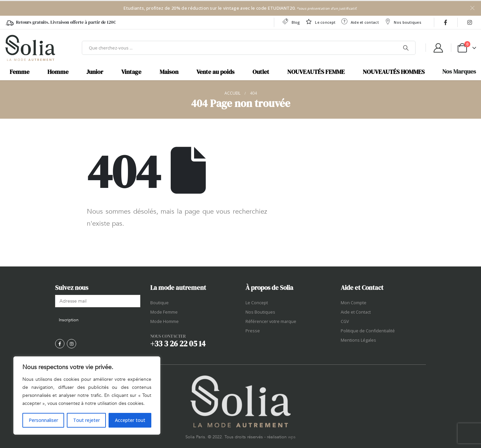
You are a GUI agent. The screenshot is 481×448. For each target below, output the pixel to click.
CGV (345, 321)
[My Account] (438, 48)
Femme (20, 72)
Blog (291, 22)
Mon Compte (354, 303)
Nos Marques (459, 72)
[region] (87, 396)
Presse (253, 331)
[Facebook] (446, 22)
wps (292, 437)
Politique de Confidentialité (368, 331)
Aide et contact (360, 22)
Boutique (159, 303)
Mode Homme (165, 321)
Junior (95, 72)
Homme (58, 72)
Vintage (131, 72)
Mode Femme (164, 312)
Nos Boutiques (260, 312)
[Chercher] (406, 48)
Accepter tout (130, 420)
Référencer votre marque (271, 321)
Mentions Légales (358, 340)
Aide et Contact (356, 312)
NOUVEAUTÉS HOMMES (394, 72)
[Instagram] (470, 22)
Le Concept (257, 303)
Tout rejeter (87, 420)
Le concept (320, 22)
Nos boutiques (403, 22)
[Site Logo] (30, 48)
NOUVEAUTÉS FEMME (316, 72)
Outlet (261, 72)
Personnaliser (43, 420)
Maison (169, 72)
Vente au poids (215, 72)
